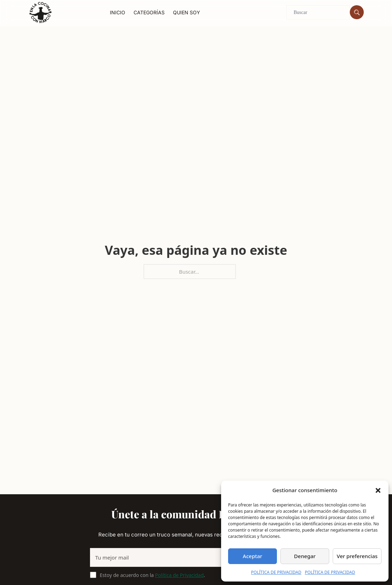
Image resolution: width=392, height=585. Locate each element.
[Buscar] (357, 12)
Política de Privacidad (179, 575)
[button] (378, 490)
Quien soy (187, 12)
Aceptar (252, 556)
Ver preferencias (357, 556)
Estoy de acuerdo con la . (152, 575)
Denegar (305, 556)
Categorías (149, 12)
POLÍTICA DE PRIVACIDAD (276, 572)
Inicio (118, 12)
